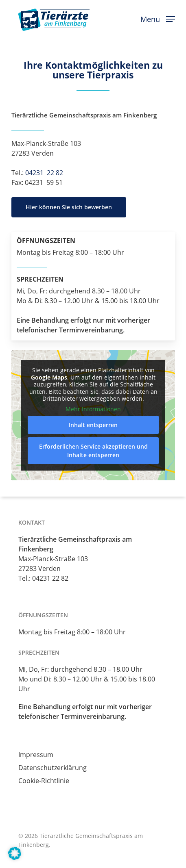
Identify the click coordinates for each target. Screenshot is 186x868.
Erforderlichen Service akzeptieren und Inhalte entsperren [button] (93, 451)
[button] (158, 18)
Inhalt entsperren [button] (93, 425)
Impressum (36, 755)
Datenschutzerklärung (53, 768)
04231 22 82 (44, 173)
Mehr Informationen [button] (93, 409)
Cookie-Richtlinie (44, 781)
